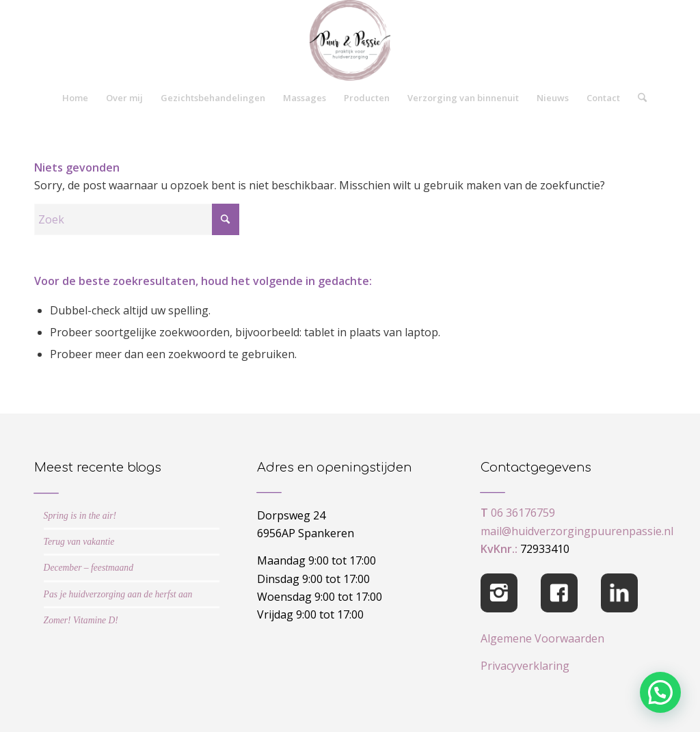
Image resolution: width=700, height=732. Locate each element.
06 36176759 (523, 513)
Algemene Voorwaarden (542, 638)
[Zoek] (638, 98)
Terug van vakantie (79, 542)
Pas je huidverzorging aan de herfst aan (118, 594)
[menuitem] (75, 98)
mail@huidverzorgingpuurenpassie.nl (577, 531)
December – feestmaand (89, 568)
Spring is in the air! (80, 516)
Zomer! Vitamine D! (81, 620)
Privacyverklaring (525, 666)
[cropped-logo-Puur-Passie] (350, 40)
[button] (660, 692)
